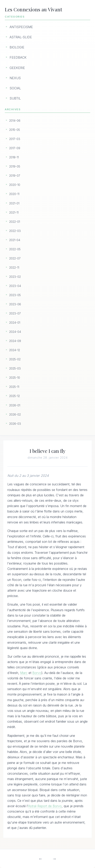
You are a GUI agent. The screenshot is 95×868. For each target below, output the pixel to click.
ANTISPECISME (21, 27)
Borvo (37, 673)
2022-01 (15, 222)
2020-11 (14, 194)
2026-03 (15, 424)
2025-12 (14, 396)
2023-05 (15, 295)
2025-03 (15, 368)
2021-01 (14, 203)
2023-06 (15, 304)
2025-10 (15, 378)
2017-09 (15, 148)
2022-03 (15, 231)
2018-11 (14, 157)
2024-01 (15, 323)
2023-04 (15, 286)
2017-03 (15, 139)
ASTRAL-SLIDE (21, 37)
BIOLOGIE (17, 47)
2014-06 (15, 121)
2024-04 (15, 332)
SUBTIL (15, 98)
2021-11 (14, 212)
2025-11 (14, 387)
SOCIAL (15, 88)
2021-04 (15, 240)
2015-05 (15, 130)
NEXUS (15, 78)
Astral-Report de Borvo (45, 806)
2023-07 (15, 313)
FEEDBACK (18, 57)
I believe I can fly (47, 451)
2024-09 (15, 341)
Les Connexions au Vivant (33, 9)
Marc (24, 673)
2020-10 (15, 185)
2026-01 (15, 405)
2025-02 (15, 359)
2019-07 (15, 176)
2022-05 (15, 249)
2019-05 (15, 166)
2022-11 (14, 267)
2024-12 (15, 350)
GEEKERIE (17, 68)
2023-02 (15, 277)
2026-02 (15, 414)
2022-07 (15, 258)
